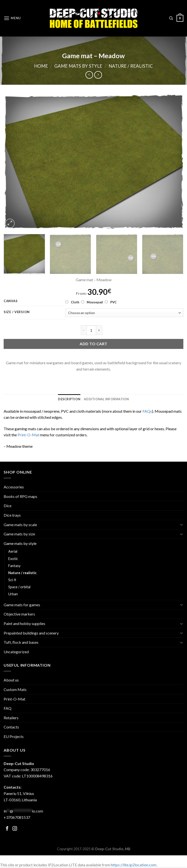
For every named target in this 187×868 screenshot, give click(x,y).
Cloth (75, 302)
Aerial (13, 551)
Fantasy (14, 566)
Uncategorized (16, 652)
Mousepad (95, 302)
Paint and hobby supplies (24, 623)
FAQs (147, 411)
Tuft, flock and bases (21, 642)
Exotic (13, 559)
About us (11, 680)
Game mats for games (22, 605)
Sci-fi (12, 580)
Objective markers (19, 614)
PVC (113, 302)
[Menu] (12, 18)
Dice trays (12, 515)
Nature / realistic (131, 66)
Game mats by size (19, 534)
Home (41, 66)
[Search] (171, 18)
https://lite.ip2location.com (134, 865)
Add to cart (93, 344)
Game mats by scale (20, 525)
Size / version (17, 312)
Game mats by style (78, 66)
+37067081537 (17, 817)
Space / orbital (19, 587)
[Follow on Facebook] (7, 829)
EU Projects (14, 736)
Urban (13, 594)
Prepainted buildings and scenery (31, 633)
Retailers (11, 718)
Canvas (11, 301)
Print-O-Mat (28, 435)
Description (69, 399)
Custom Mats (15, 689)
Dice (8, 506)
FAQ (8, 708)
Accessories (14, 487)
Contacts (11, 727)
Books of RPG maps (20, 496)
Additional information (106, 399)
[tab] (69, 399)
